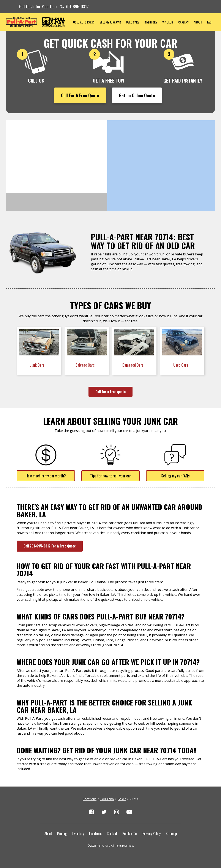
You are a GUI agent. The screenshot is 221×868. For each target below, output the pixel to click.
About (198, 22)
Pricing (62, 834)
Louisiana (107, 799)
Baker (122, 799)
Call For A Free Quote (80, 95)
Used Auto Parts (84, 22)
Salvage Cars (85, 365)
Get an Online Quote (137, 95)
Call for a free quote (110, 392)
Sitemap (171, 834)
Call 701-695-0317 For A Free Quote (50, 546)
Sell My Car (130, 834)
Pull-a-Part (38, 22)
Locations (90, 799)
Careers (183, 22)
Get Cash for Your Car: (54, 7)
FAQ (209, 22)
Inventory (151, 22)
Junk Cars (38, 365)
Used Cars (133, 22)
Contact (112, 834)
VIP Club (168, 22)
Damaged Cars (133, 365)
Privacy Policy (152, 834)
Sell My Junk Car (110, 22)
